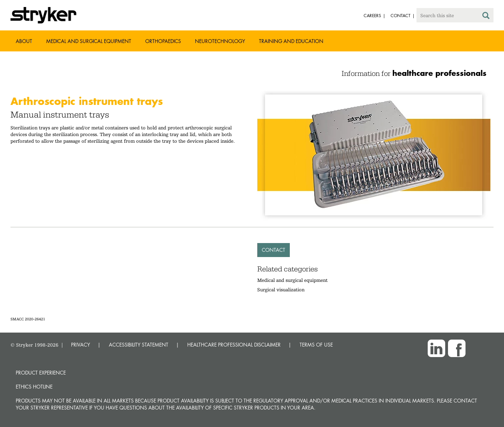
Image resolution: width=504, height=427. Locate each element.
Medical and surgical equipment (292, 280)
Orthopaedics (163, 41)
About (24, 41)
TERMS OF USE (316, 345)
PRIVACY (80, 345)
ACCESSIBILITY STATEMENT (139, 345)
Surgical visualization (281, 290)
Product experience (41, 373)
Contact (274, 250)
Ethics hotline (34, 387)
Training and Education (291, 41)
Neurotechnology (220, 41)
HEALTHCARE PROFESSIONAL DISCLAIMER (234, 345)
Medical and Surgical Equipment (89, 41)
